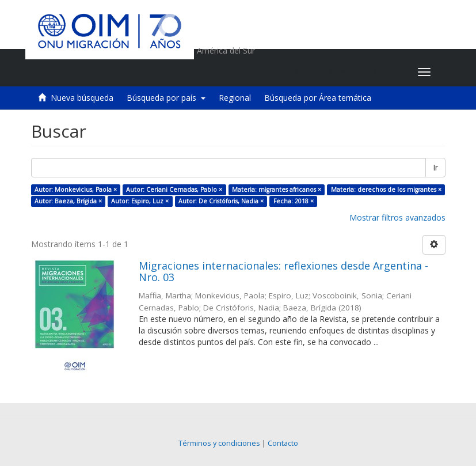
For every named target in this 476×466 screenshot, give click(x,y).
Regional (235, 98)
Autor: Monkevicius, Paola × (76, 190)
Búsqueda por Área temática (318, 98)
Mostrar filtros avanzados (397, 217)
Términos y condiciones (219, 443)
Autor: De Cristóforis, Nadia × (221, 201)
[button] (337, 72)
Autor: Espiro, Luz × (140, 201)
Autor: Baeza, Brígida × (68, 201)
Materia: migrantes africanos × (277, 190)
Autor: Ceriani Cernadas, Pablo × (174, 190)
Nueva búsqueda (82, 98)
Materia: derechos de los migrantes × (386, 190)
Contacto (283, 443)
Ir (435, 167)
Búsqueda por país (166, 98)
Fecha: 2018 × (294, 201)
